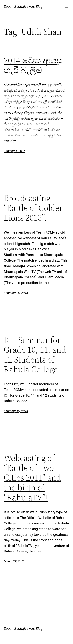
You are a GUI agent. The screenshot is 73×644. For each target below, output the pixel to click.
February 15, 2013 (16, 411)
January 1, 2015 (15, 151)
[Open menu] (67, 7)
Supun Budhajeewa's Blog (23, 7)
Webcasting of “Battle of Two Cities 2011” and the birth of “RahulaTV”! (32, 478)
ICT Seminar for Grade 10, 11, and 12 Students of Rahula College (35, 355)
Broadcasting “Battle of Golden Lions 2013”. (34, 208)
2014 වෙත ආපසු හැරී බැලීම (33, 65)
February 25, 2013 (16, 293)
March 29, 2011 (14, 561)
